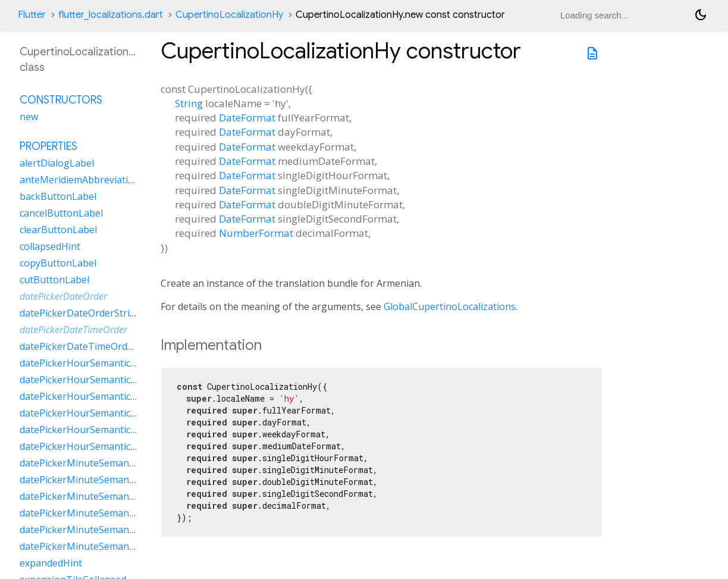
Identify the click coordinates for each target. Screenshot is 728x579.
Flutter (32, 15)
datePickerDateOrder (63, 296)
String (189, 103)
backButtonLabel (58, 196)
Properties (48, 146)
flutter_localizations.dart (111, 15)
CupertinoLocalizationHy (229, 15)
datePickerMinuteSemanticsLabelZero (105, 546)
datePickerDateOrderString (81, 313)
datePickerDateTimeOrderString (92, 346)
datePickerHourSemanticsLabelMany (102, 380)
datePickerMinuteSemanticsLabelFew (103, 463)
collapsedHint (50, 246)
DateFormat (247, 118)
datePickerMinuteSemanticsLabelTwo (104, 530)
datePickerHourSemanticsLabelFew (98, 363)
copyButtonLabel (58, 263)
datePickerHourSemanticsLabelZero (100, 446)
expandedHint (51, 563)
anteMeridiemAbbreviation (80, 180)
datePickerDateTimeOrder (73, 330)
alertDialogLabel (57, 163)
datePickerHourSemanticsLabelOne (99, 396)
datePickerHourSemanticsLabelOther (103, 413)
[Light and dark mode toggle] (701, 15)
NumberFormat (256, 233)
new (29, 117)
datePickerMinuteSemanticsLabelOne (103, 496)
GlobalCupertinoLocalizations (450, 306)
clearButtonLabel (58, 230)
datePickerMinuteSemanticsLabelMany (106, 480)
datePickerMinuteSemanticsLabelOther (107, 513)
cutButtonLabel (54, 280)
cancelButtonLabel (61, 213)
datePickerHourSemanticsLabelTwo (99, 430)
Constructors (61, 100)
